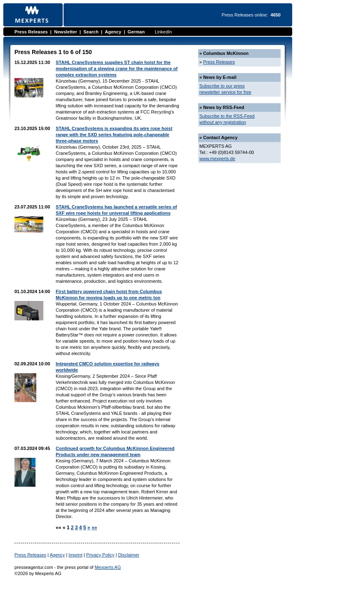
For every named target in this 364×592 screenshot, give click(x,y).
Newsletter (66, 32)
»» (94, 528)
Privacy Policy (100, 555)
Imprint (76, 555)
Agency (113, 32)
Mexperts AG (108, 567)
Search (91, 32)
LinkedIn (163, 32)
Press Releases (31, 32)
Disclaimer (129, 555)
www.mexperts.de (217, 159)
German (136, 32)
